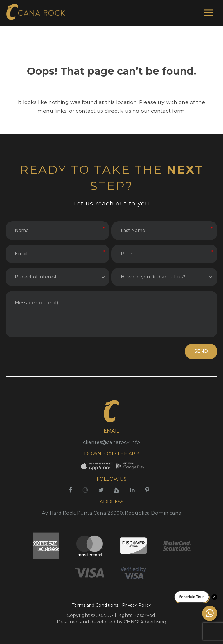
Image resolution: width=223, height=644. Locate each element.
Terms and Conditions (95, 605)
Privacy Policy (136, 605)
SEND (201, 351)
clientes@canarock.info (111, 442)
